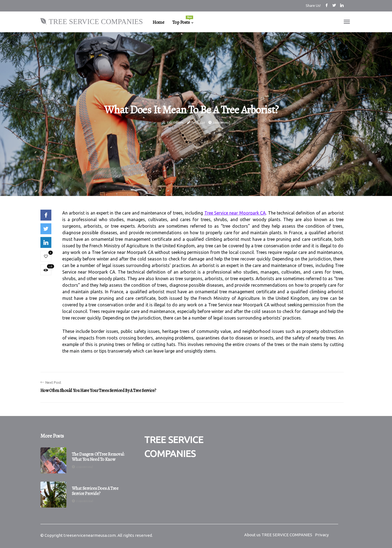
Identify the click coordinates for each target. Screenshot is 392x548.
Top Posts (183, 20)
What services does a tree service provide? (95, 491)
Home (158, 22)
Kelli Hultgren (175, 122)
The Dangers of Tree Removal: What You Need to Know (98, 457)
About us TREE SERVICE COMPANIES (278, 535)
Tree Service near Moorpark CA (235, 213)
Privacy (322, 535)
